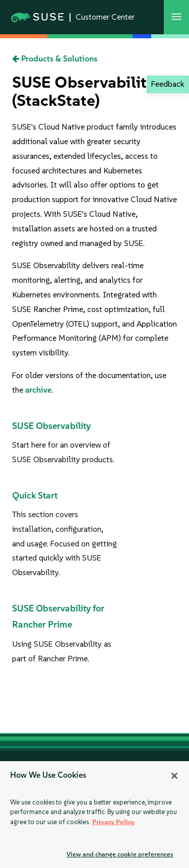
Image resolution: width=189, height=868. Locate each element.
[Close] (174, 776)
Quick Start (35, 495)
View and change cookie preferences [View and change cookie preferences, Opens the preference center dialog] (120, 854)
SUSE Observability (51, 426)
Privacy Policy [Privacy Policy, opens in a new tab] (113, 822)
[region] (94, 815)
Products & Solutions (55, 59)
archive (38, 390)
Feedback (168, 84)
